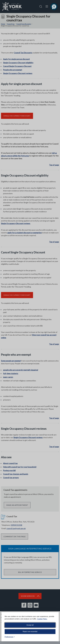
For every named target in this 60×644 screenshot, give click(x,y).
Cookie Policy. (42, 619)
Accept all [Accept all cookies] (30, 625)
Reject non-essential (30, 632)
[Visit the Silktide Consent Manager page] (54, 637)
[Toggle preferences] (10, 637)
